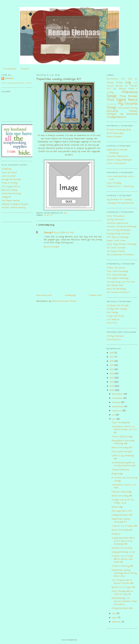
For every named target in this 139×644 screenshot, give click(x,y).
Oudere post (95, 295)
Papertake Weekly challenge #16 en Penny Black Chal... (124, 573)
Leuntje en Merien (126, 86)
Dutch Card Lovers (116, 163)
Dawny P (48, 233)
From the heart (9, 172)
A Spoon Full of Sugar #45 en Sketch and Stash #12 (122, 559)
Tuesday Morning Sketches (120, 203)
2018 (112, 353)
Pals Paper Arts (115, 285)
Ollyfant (48, 215)
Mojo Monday (114, 183)
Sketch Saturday (115, 133)
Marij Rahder (128, 96)
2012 (112, 378)
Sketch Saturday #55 (122, 530)
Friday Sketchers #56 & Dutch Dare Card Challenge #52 (123, 541)
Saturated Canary (11, 193)
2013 (112, 374)
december (118, 394)
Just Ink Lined (8, 176)
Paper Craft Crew (116, 241)
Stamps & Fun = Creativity (120, 186)
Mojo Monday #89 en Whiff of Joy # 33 (122, 593)
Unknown (9, 79)
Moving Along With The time (121, 282)
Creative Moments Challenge (121, 227)
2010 (112, 386)
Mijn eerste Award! (122, 452)
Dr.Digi (119, 83)
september (118, 406)
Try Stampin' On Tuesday (119, 200)
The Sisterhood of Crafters (120, 255)
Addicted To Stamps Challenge (117, 151)
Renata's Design (10, 190)
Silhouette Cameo (122, 111)
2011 (112, 382)
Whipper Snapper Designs (15, 204)
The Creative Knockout (118, 292)
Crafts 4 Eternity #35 (122, 566)
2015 (112, 365)
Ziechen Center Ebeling (13, 208)
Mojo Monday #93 (121, 423)
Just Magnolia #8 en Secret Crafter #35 (122, 582)
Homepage (70, 295)
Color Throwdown (116, 216)
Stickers (25, 69)
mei (114, 613)
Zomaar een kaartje (122, 548)
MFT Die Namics (116, 89)
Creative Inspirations (117, 223)
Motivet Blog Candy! (122, 437)
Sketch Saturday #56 (122, 496)
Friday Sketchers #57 (122, 515)
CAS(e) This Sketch (116, 268)
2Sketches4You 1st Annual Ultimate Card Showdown (124, 601)
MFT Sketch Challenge (118, 237)
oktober (117, 402)
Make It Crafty (9, 183)
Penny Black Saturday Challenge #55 (123, 442)
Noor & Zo (112, 323)
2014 (112, 369)
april (115, 618)
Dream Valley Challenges (119, 160)
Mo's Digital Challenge (118, 278)
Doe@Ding (6, 169)
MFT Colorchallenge (117, 275)
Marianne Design (122, 94)
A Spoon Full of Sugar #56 (124, 526)
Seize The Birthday (116, 289)
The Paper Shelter (11, 201)
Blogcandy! (117, 474)
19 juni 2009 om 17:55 (64, 233)
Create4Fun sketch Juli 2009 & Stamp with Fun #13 (124, 430)
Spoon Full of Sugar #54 (123, 587)
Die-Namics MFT (116, 79)
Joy (128, 82)
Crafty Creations (115, 220)
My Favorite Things (122, 106)
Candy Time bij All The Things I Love (123, 501)
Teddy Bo (6, 197)
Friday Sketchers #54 (122, 608)
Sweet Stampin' (114, 137)
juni (114, 419)
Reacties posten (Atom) (64, 301)
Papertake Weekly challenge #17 (59, 79)
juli (114, 415)
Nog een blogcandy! (122, 492)
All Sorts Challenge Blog (119, 130)
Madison (116, 534)
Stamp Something (120, 470)
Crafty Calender (115, 336)
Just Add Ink (113, 320)
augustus (117, 411)
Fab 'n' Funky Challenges (119, 230)
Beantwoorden (52, 247)
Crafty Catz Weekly (117, 309)
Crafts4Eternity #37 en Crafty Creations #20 (123, 464)
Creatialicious (114, 340)
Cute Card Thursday (117, 271)
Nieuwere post (44, 295)
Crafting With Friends (118, 305)
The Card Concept (116, 248)
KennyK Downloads (11, 179)
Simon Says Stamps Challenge (122, 244)
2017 (112, 357)
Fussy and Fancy (115, 316)
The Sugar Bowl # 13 (122, 511)
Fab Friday (112, 312)
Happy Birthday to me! (123, 552)
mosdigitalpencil (116, 117)
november (118, 398)
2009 (112, 390)
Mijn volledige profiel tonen (17, 83)
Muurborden (10, 69)
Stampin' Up (115, 114)
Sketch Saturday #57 (122, 448)
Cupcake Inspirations (117, 156)
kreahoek (132, 114)
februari (117, 622)
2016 (112, 361)
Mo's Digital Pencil (11, 187)
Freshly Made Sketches (118, 234)
